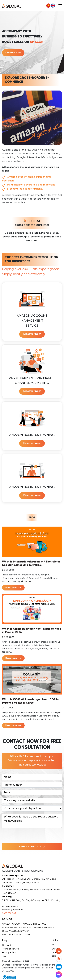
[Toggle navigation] (60, 6)
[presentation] (23, 836)
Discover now (32, 334)
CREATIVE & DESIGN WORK (16, 931)
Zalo (54, 956)
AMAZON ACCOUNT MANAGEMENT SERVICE (24, 924)
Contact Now (13, 53)
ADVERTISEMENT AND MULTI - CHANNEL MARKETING (28, 928)
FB (53, 945)
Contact (6, 945)
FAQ (4, 956)
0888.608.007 (9, 913)
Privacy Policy (9, 952)
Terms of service (11, 949)
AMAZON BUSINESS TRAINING (17, 935)
